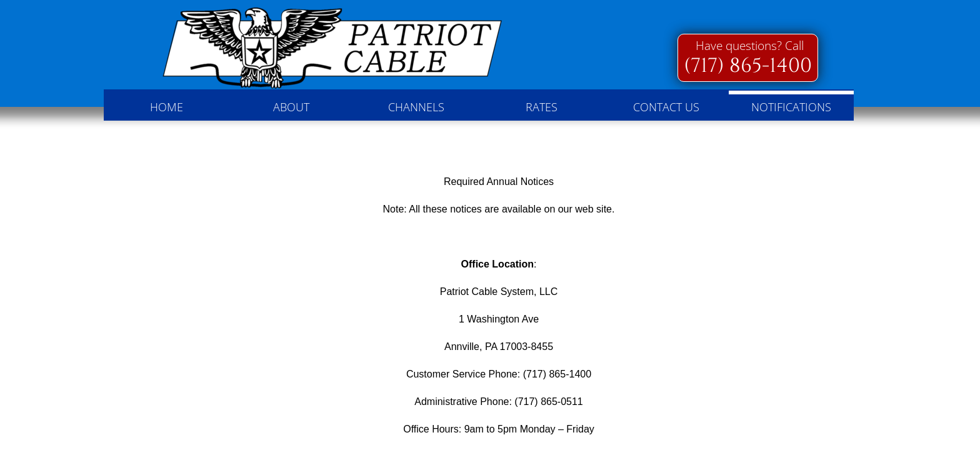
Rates (542, 107)
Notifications (791, 107)
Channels (416, 107)
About (291, 107)
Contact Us (666, 107)
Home (167, 107)
